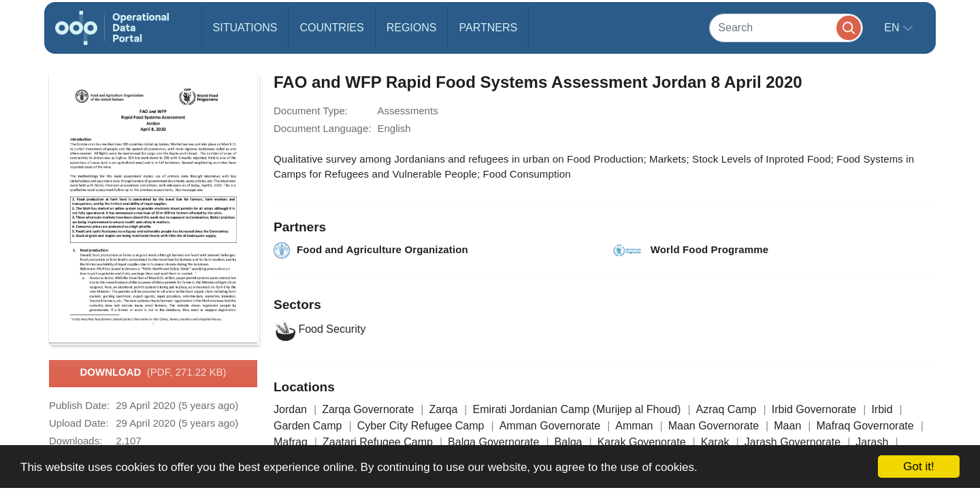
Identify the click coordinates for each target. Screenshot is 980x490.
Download (153, 373)
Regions (412, 28)
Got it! (918, 467)
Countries (331, 28)
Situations (245, 28)
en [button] (893, 28)
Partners (488, 28)
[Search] (786, 28)
